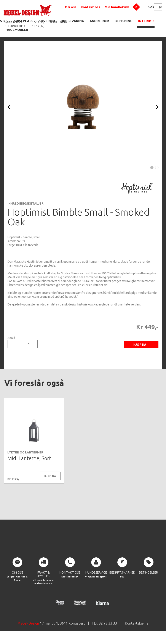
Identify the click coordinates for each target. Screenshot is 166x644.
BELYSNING (124, 21)
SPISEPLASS (24, 21)
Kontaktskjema (137, 631)
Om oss (71, 7)
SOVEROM (47, 21)
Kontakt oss (91, 7)
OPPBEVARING (72, 21)
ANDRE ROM (99, 21)
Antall (11, 338)
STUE (4, 21)
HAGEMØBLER (17, 30)
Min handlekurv (117, 7)
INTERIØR (146, 21)
